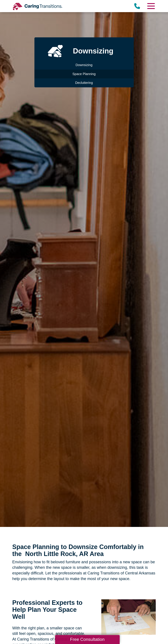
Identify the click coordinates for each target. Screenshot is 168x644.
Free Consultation (87, 639)
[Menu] (151, 6)
